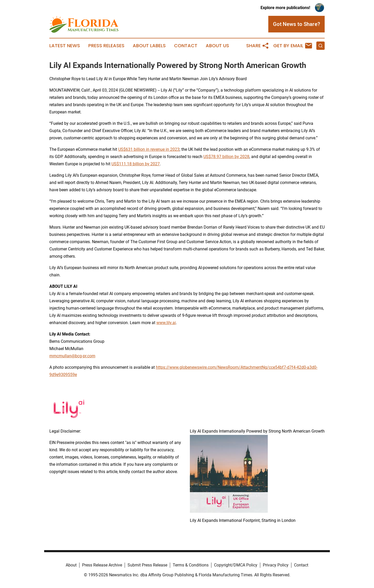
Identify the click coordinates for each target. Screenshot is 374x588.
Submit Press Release (147, 565)
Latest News (65, 46)
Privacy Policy (276, 565)
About (71, 565)
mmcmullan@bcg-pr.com (72, 356)
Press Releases (106, 46)
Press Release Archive (102, 565)
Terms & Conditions (191, 565)
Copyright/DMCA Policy (236, 565)
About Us (217, 46)
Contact (186, 46)
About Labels (149, 46)
